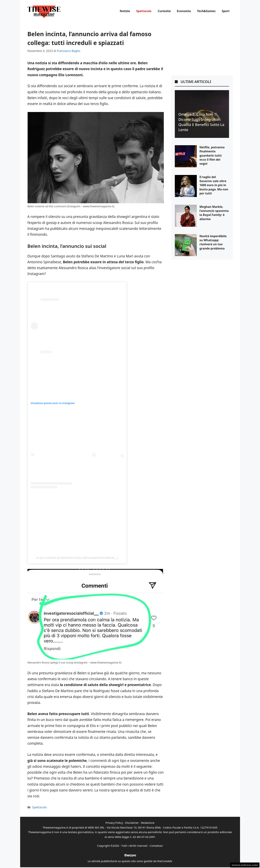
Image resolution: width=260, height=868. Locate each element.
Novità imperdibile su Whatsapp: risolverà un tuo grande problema (213, 242)
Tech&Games (206, 11)
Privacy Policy (114, 823)
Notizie (125, 11)
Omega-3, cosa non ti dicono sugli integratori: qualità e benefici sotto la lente (201, 122)
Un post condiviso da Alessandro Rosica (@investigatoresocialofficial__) (77, 558)
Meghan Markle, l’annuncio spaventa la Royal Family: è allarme (214, 213)
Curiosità (164, 11)
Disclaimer (132, 823)
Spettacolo (144, 11)
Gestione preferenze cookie (245, 865)
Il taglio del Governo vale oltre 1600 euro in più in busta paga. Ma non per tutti (214, 185)
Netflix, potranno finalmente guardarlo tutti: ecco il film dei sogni (212, 155)
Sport (226, 11)
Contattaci (156, 846)
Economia (184, 11)
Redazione (148, 823)
